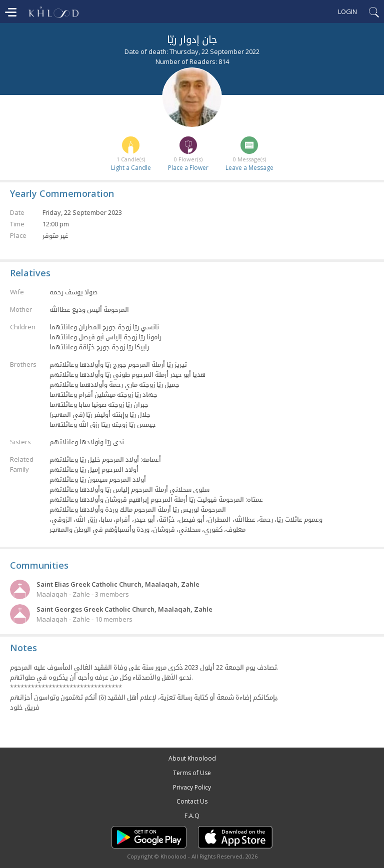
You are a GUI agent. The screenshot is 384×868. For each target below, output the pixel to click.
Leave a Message (249, 168)
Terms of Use (192, 773)
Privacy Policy (192, 787)
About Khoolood (192, 758)
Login (347, 11)
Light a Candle (131, 168)
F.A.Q (192, 816)
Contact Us (192, 801)
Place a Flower (188, 168)
